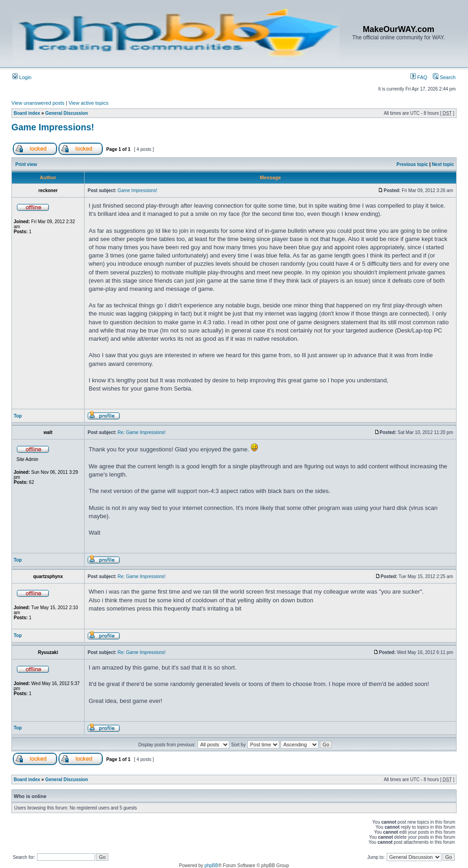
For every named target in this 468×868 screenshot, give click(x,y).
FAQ (419, 77)
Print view (26, 164)
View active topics (88, 103)
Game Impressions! (53, 127)
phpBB (211, 865)
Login (22, 77)
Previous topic (412, 164)
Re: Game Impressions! (141, 432)
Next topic (443, 164)
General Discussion (66, 113)
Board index (27, 113)
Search (444, 77)
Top (18, 416)
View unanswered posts (38, 103)
